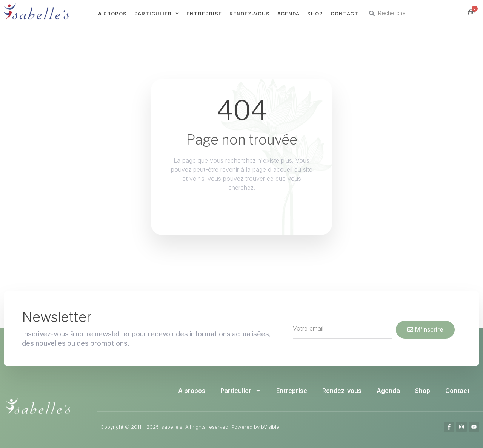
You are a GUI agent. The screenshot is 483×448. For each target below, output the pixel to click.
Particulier (157, 13)
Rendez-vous (250, 14)
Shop (315, 14)
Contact (345, 14)
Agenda (288, 14)
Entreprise (204, 14)
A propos (112, 14)
